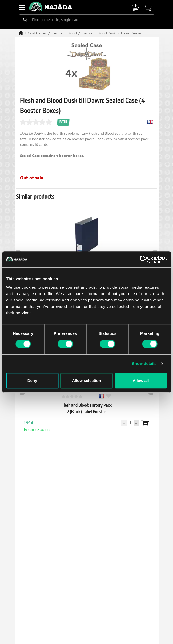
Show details (144, 363)
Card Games (37, 33)
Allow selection (86, 381)
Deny (32, 381)
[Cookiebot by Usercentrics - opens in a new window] (144, 259)
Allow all (141, 381)
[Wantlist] (99, 423)
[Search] (25, 20)
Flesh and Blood (64, 33)
